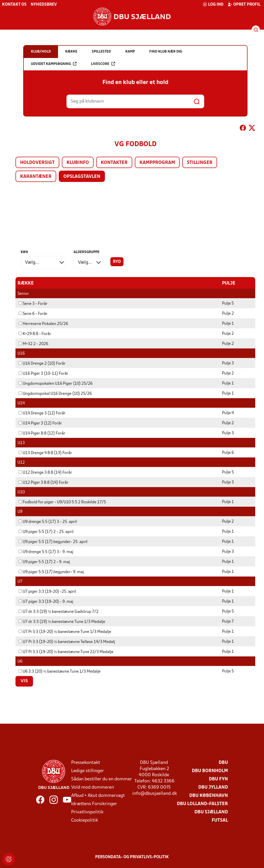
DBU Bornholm (210, 771)
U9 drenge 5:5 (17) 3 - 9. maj (46, 552)
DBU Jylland (213, 787)
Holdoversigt (37, 163)
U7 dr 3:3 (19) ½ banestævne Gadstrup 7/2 (59, 612)
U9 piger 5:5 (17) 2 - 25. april (46, 532)
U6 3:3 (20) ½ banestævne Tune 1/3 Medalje (60, 671)
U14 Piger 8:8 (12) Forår (42, 433)
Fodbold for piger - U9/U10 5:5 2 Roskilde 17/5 (62, 502)
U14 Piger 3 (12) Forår (40, 423)
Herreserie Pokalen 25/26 (43, 324)
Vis (24, 681)
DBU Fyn (218, 779)
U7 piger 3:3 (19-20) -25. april (47, 591)
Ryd (117, 262)
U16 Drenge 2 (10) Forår (42, 363)
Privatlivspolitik (87, 812)
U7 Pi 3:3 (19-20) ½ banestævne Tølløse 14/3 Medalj (67, 642)
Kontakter (114, 163)
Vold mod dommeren (93, 787)
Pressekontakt (86, 762)
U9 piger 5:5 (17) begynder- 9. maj (51, 572)
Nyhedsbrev (44, 5)
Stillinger (200, 163)
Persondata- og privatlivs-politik (132, 857)
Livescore (103, 64)
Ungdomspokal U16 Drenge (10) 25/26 (55, 394)
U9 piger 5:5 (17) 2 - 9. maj (44, 562)
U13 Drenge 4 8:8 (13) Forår (45, 453)
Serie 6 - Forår (33, 314)
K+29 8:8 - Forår (35, 334)
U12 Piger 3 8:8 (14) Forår (43, 482)
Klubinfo (78, 163)
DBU (223, 762)
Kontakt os (14, 5)
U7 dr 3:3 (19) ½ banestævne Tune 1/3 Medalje (62, 622)
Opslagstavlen (82, 177)
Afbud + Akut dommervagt (98, 795)
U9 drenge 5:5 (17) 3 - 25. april (48, 522)
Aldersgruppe (86, 252)
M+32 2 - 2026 (33, 344)
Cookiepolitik (85, 820)
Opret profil (244, 4)
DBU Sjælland (211, 812)
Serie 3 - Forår (33, 304)
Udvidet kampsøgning (54, 64)
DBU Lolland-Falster (202, 804)
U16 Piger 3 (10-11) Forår (43, 373)
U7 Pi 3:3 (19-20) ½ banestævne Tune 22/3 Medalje (66, 652)
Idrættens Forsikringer (94, 804)
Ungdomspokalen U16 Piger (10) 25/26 (56, 383)
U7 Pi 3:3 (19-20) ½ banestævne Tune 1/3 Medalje (65, 632)
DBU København (209, 795)
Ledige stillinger (88, 771)
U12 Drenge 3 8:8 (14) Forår (45, 472)
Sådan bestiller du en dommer (102, 779)
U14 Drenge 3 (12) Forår (42, 413)
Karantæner (36, 177)
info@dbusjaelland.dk (155, 793)
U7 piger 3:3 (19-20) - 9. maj (46, 602)
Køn (24, 252)
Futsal (220, 820)
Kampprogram (157, 163)
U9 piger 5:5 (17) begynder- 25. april (53, 542)
